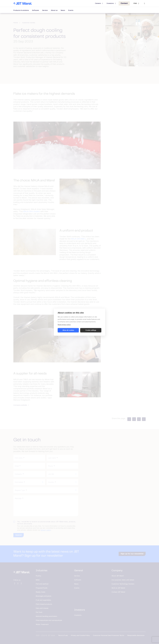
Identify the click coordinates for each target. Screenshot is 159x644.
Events (71, 10)
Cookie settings (91, 330)
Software (35, 10)
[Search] (144, 3)
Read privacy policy (64, 324)
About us (54, 10)
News (63, 10)
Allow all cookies (68, 330)
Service (45, 10)
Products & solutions (21, 10)
